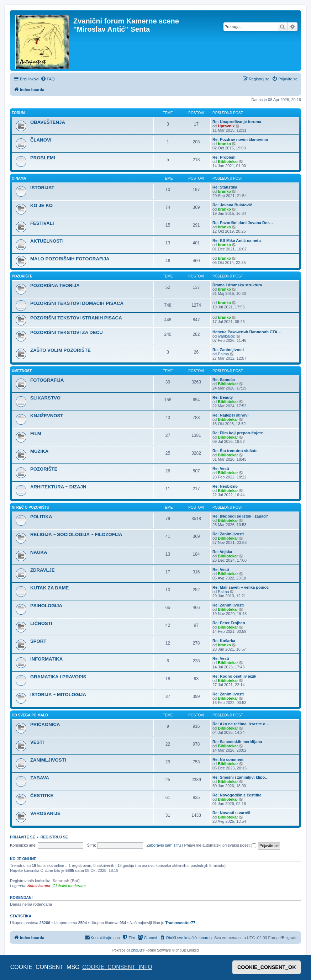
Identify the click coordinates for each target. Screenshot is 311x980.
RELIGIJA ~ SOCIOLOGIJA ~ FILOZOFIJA (76, 534)
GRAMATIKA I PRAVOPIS (58, 677)
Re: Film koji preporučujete (238, 433)
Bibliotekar (228, 161)
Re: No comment (228, 759)
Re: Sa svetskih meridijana (237, 742)
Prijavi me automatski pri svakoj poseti (220, 845)
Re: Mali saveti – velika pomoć (241, 587)
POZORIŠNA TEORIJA (55, 285)
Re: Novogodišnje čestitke (237, 795)
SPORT (38, 641)
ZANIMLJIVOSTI (48, 760)
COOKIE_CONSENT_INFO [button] (117, 967)
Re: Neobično (225, 486)
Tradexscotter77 (180, 923)
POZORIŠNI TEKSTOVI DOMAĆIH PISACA (77, 303)
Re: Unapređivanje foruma (237, 122)
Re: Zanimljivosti (228, 350)
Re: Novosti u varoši (231, 813)
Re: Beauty (223, 397)
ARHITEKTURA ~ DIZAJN (58, 487)
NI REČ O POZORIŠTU (31, 507)
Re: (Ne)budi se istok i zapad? (240, 516)
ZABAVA (40, 778)
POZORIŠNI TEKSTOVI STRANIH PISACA (76, 318)
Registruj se (54, 837)
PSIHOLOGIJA (46, 606)
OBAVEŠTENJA (48, 122)
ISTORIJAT (42, 188)
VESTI (37, 742)
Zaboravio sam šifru (164, 845)
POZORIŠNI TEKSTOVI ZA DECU (67, 332)
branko (224, 144)
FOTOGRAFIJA (47, 380)
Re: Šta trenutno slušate (235, 451)
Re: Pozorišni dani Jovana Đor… (243, 223)
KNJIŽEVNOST (47, 416)
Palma (223, 354)
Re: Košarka (224, 641)
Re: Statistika (225, 187)
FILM (36, 433)
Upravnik (226, 126)
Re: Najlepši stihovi (230, 415)
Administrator (39, 886)
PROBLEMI (43, 158)
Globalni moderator (69, 886)
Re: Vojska (222, 552)
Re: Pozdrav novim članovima (240, 139)
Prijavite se (22, 837)
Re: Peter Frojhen (229, 623)
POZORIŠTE (22, 276)
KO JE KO (41, 205)
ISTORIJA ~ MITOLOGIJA (58, 695)
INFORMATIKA (46, 659)
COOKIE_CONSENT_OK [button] (267, 967)
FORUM (18, 113)
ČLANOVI (41, 140)
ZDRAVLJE (43, 570)
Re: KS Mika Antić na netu (237, 240)
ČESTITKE (42, 796)
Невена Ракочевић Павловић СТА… (247, 332)
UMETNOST (22, 371)
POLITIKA (41, 517)
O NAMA (19, 178)
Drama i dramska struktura (237, 285)
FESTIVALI (42, 223)
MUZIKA (39, 451)
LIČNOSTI (41, 623)
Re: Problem (224, 157)
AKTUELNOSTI (47, 241)
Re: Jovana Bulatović (232, 205)
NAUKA (39, 552)
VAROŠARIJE (45, 813)
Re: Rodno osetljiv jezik (234, 676)
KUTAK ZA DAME (49, 588)
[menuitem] (48, 79)
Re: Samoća (224, 380)
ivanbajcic (226, 336)
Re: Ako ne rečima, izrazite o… (241, 724)
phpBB (137, 950)
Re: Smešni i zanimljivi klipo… (241, 777)
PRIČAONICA (45, 724)
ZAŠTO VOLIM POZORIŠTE (60, 350)
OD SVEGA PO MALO (30, 715)
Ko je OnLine (23, 859)
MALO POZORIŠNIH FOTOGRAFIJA (70, 259)
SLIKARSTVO (45, 398)
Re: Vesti (221, 468)
